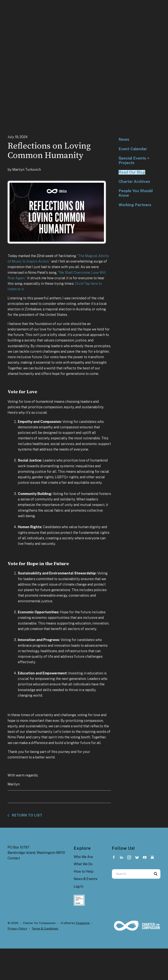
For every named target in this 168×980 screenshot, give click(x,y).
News (124, 139)
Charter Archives (134, 182)
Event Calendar (133, 149)
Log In (78, 886)
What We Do (83, 864)
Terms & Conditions (45, 928)
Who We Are (83, 857)
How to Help (84, 871)
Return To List (27, 815)
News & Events (86, 879)
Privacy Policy (17, 928)
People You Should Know (136, 193)
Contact (14, 858)
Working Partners (135, 205)
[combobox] (131, 874)
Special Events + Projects (134, 160)
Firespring (83, 923)
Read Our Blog (132, 172)
